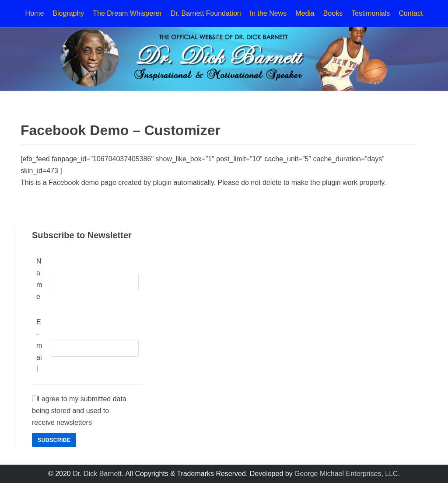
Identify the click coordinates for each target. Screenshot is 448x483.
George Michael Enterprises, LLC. (347, 474)
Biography (68, 13)
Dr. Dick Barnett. (98, 474)
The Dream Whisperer (127, 13)
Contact (411, 13)
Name (39, 279)
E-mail (39, 346)
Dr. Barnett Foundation (206, 13)
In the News (268, 13)
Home (35, 13)
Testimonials (371, 13)
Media (305, 13)
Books (333, 13)
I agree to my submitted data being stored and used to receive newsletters (79, 411)
